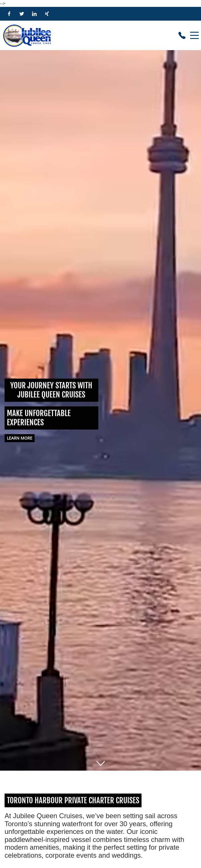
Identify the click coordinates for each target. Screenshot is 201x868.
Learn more (20, 438)
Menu (194, 32)
